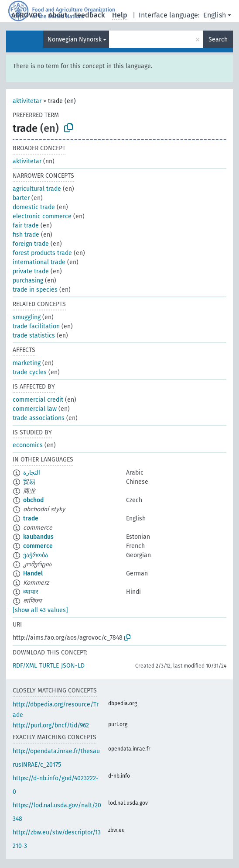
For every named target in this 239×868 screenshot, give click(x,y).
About (58, 15)
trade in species (35, 290)
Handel (33, 573)
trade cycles (30, 372)
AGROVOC (26, 15)
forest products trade (42, 253)
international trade (39, 262)
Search (218, 40)
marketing (27, 363)
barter (21, 198)
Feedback (90, 15)
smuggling (27, 317)
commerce (38, 546)
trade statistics (34, 336)
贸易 (29, 482)
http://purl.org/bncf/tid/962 (51, 725)
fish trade (26, 235)
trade (31, 518)
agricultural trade (37, 189)
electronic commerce (42, 216)
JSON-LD (73, 666)
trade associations (39, 418)
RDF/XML (25, 666)
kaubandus (38, 537)
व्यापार (31, 592)
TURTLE (49, 666)
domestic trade (34, 207)
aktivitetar (27, 101)
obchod (33, 500)
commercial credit (38, 400)
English (215, 15)
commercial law (35, 409)
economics (28, 445)
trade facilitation (36, 326)
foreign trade (31, 244)
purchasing (28, 281)
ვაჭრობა (36, 555)
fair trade (26, 226)
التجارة (32, 473)
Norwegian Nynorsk (75, 40)
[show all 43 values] (40, 610)
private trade (31, 271)
